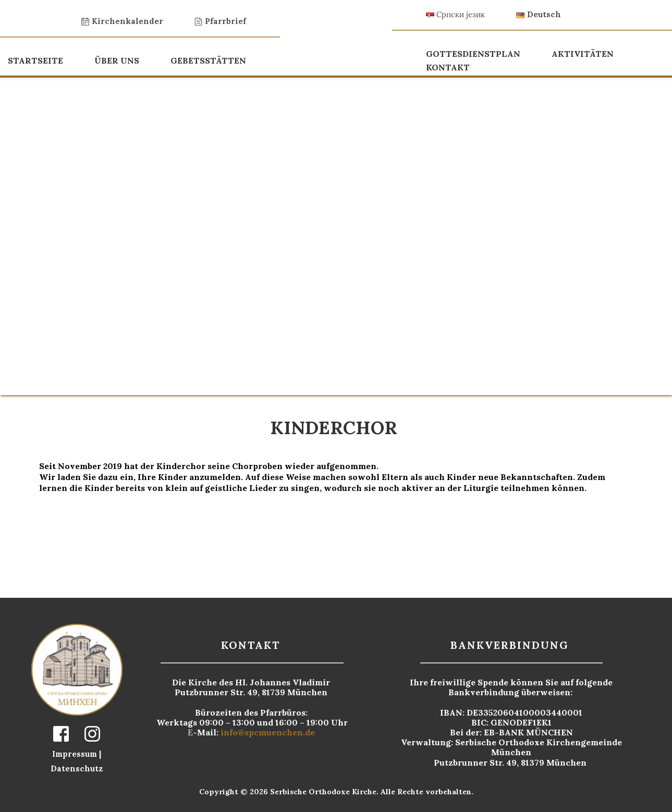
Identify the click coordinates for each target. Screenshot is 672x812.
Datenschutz (77, 768)
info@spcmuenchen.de (269, 732)
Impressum (76, 754)
